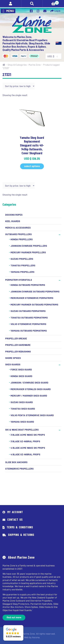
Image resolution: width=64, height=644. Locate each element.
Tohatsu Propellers (23, 265)
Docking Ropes (14, 215)
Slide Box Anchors (16, 462)
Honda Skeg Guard (21, 376)
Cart (51, 2)
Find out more (14, 617)
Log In (57, 11)
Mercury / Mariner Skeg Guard (29, 396)
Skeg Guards (13, 364)
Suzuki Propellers (22, 259)
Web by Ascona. (32, 637)
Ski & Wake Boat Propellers (22, 430)
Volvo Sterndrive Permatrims (28, 324)
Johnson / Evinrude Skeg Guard (29, 383)
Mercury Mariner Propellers (28, 252)
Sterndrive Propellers (19, 469)
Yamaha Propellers (22, 272)
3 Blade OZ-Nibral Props (25, 441)
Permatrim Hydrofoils (19, 280)
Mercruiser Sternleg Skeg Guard (31, 389)
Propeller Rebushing (18, 351)
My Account (15, 512)
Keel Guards (13, 221)
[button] (13, 633)
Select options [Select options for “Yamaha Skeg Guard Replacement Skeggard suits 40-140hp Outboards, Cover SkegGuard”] (32, 166)
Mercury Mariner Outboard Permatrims (34, 305)
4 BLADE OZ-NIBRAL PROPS (25, 454)
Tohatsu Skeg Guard (23, 409)
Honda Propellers (22, 239)
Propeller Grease (16, 338)
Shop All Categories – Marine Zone (24, 65)
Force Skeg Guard (21, 370)
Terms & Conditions (20, 527)
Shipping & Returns (21, 535)
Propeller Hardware (18, 345)
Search (32, 4)
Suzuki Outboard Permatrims (28, 311)
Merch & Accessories (18, 228)
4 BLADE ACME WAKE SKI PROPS (28, 448)
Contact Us (15, 519)
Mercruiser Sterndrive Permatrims (32, 298)
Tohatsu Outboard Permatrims (29, 318)
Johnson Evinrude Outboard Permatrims (35, 291)
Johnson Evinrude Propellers (29, 246)
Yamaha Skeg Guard (22, 422)
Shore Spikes (13, 358)
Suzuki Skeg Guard (22, 402)
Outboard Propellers (18, 234)
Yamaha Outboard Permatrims (29, 331)
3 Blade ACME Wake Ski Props (28, 435)
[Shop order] (19, 86)
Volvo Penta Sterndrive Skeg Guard (32, 415)
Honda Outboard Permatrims (28, 285)
